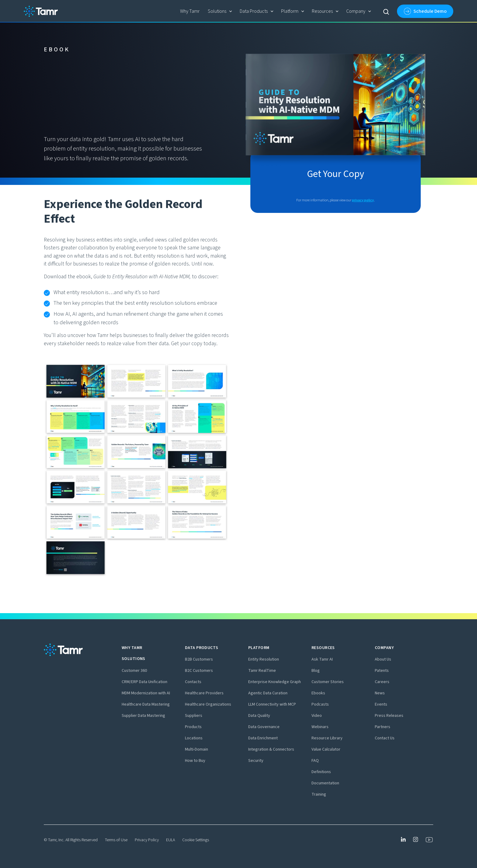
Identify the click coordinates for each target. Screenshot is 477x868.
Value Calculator (326, 749)
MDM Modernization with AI (146, 693)
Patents (382, 671)
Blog (316, 671)
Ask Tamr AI (322, 659)
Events (381, 704)
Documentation (325, 783)
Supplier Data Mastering (143, 716)
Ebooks (318, 693)
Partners (383, 727)
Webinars (320, 727)
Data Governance (264, 727)
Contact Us (385, 738)
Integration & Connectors (271, 749)
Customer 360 (134, 671)
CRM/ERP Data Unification (144, 682)
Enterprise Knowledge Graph (275, 682)
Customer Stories (328, 682)
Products (193, 727)
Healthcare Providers (204, 693)
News (380, 693)
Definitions (321, 772)
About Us (383, 659)
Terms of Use (116, 840)
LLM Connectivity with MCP (272, 704)
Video (317, 716)
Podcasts (320, 704)
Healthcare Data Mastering (146, 704)
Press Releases (389, 716)
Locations (194, 738)
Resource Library (327, 738)
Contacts (193, 682)
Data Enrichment (263, 738)
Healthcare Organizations (208, 704)
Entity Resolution (264, 659)
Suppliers (194, 716)
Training (319, 794)
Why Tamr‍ (190, 11)
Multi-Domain (197, 749)
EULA (171, 840)
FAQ (315, 761)
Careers (382, 682)
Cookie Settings (196, 840)
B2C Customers (199, 671)
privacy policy (363, 200)
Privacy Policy (147, 840)
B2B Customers (199, 659)
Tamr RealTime (262, 671)
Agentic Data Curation (268, 693)
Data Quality (259, 716)
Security (256, 761)
